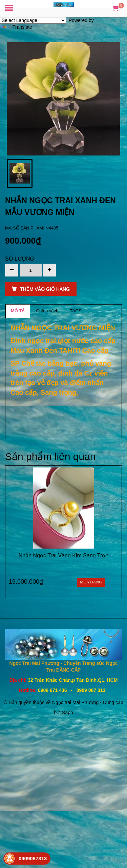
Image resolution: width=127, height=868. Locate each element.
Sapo (68, 713)
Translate (16, 27)
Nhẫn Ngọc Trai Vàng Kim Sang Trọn (64, 556)
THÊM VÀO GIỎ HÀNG (41, 289)
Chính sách (47, 311)
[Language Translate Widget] (33, 20)
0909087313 (33, 858)
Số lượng (20, 259)
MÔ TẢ (18, 311)
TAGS (76, 311)
